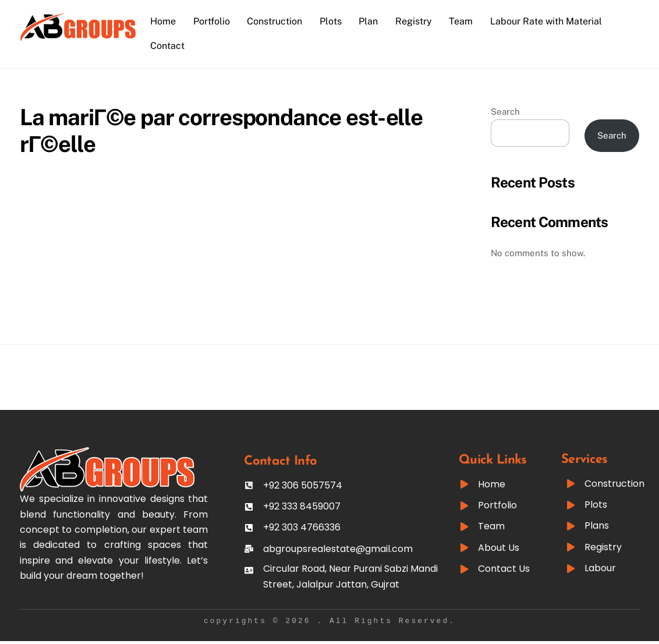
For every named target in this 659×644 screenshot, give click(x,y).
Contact (170, 46)
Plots (333, 21)
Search (505, 112)
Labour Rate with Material (548, 21)
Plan (371, 21)
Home (165, 21)
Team (463, 21)
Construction (277, 21)
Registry (416, 21)
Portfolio (213, 21)
